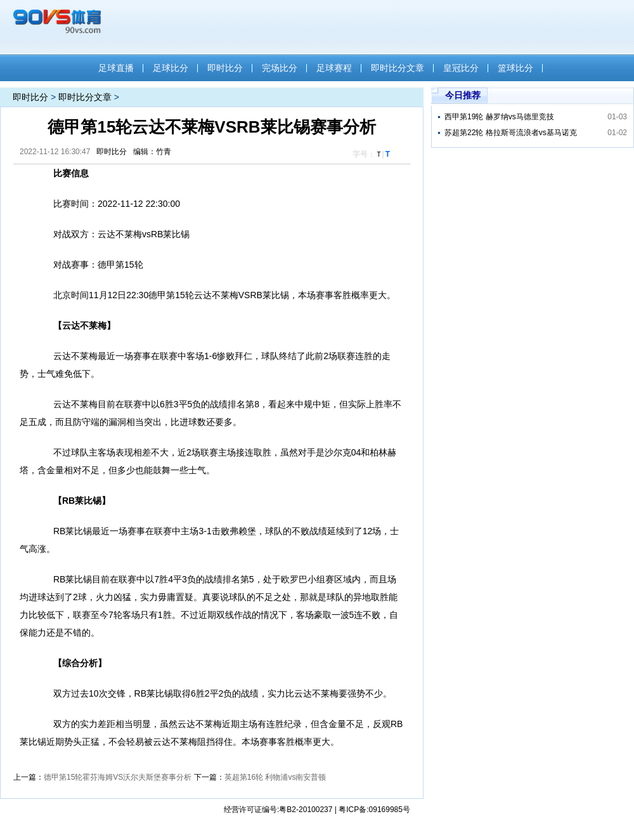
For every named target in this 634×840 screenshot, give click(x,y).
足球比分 (171, 68)
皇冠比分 (461, 68)
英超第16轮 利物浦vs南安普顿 (275, 777)
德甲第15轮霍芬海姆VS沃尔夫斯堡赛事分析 (118, 777)
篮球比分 (515, 68)
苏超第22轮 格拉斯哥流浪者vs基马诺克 (511, 133)
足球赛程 (334, 68)
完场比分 (280, 68)
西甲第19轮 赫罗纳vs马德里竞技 (499, 117)
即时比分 (225, 68)
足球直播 (116, 68)
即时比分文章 (398, 68)
